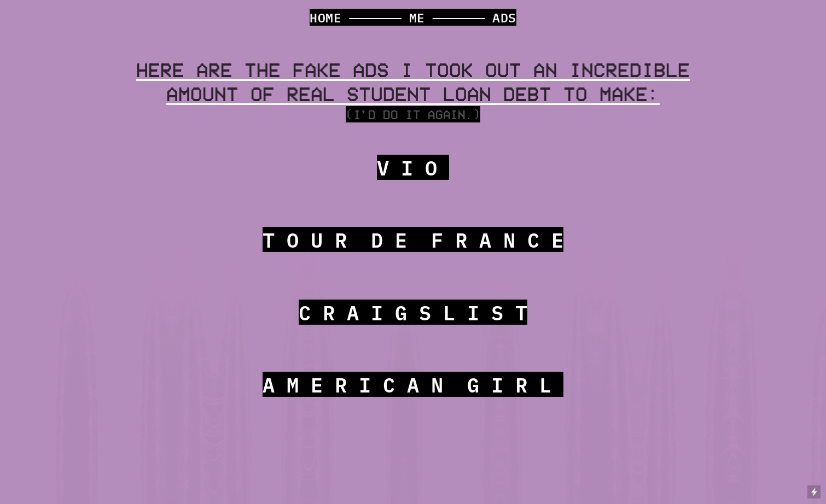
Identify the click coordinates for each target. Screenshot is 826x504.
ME (417, 17)
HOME (326, 17)
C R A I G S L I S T (413, 312)
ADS (504, 17)
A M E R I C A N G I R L (413, 384)
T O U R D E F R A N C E (413, 239)
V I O (413, 167)
